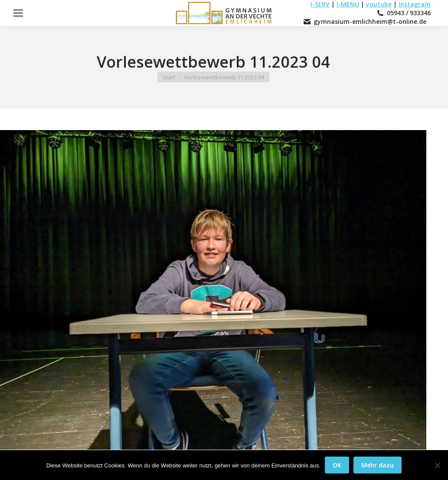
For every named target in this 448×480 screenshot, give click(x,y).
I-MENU (348, 4)
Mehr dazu (378, 465)
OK (337, 465)
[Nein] (437, 465)
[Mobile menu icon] (18, 13)
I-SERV (320, 4)
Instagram (415, 4)
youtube (379, 4)
